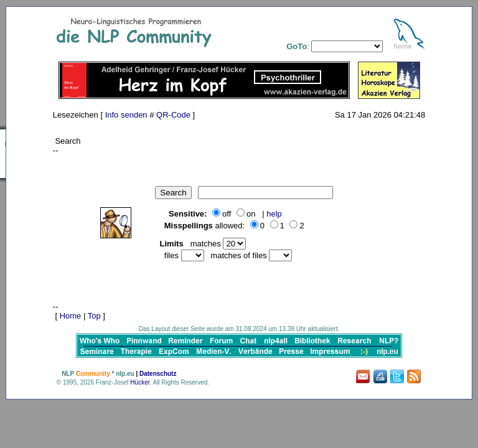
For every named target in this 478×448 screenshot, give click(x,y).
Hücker (140, 382)
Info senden (126, 115)
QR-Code (173, 115)
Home (71, 316)
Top (94, 316)
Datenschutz (158, 374)
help (274, 214)
